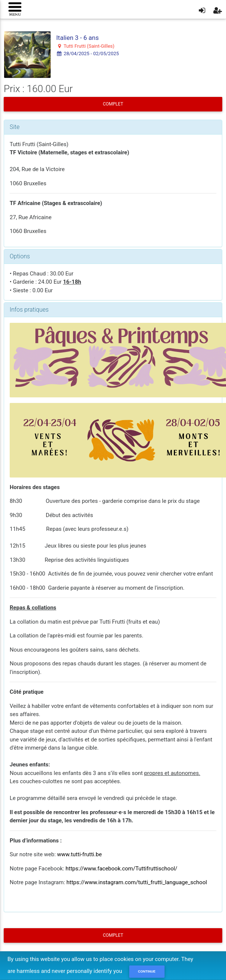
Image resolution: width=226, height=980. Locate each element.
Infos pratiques (29, 310)
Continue (147, 971)
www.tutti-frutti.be (79, 854)
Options (20, 256)
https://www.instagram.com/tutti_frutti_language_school (137, 882)
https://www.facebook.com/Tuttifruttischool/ (121, 869)
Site (15, 127)
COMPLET (113, 104)
